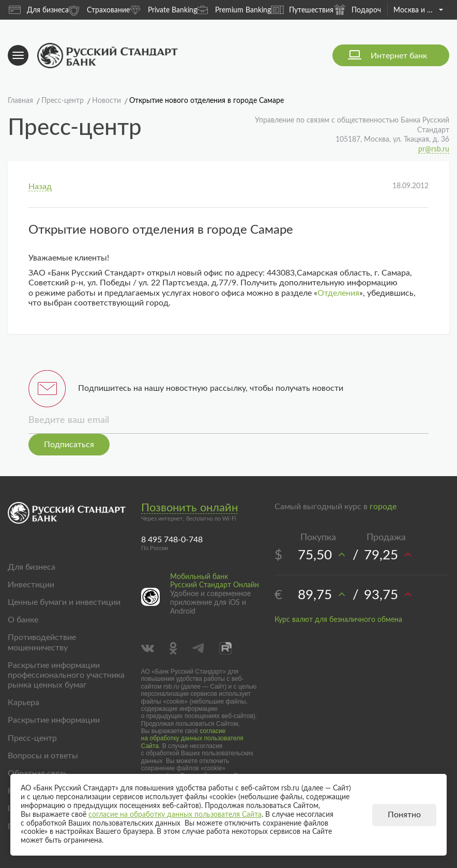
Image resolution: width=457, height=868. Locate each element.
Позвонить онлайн (189, 508)
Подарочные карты (375, 10)
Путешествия (302, 10)
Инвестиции (31, 585)
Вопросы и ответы (43, 756)
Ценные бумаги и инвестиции (64, 602)
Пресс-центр (32, 738)
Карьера (24, 703)
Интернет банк (399, 56)
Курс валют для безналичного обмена (338, 620)
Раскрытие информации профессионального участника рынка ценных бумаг (66, 675)
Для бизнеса (39, 10)
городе (383, 507)
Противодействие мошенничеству (42, 642)
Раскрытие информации (54, 720)
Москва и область (418, 10)
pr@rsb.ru (434, 149)
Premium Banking (234, 10)
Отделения (338, 293)
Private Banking (163, 10)
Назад (40, 187)
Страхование (99, 10)
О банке (23, 620)
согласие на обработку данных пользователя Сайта (192, 738)
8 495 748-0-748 (172, 540)
